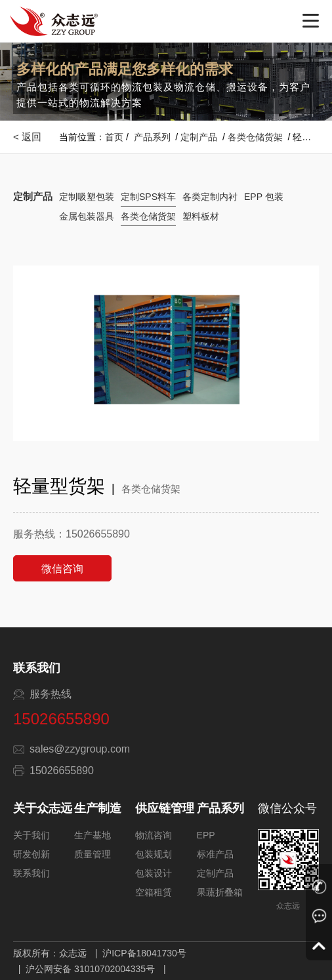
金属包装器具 (87, 216)
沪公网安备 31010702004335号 (90, 969)
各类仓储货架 (255, 137)
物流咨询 (154, 835)
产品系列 (152, 137)
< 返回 (27, 137)
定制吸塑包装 (87, 197)
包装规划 (154, 854)
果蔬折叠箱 (220, 892)
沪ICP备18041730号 (144, 953)
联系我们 (31, 873)
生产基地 (93, 835)
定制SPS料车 (148, 197)
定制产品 (199, 137)
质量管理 (93, 854)
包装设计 (154, 873)
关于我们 (31, 835)
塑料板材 (201, 216)
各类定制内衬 (210, 197)
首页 (114, 137)
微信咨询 (62, 569)
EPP (206, 835)
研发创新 (31, 854)
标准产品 (215, 854)
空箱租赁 (154, 892)
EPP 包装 (264, 197)
